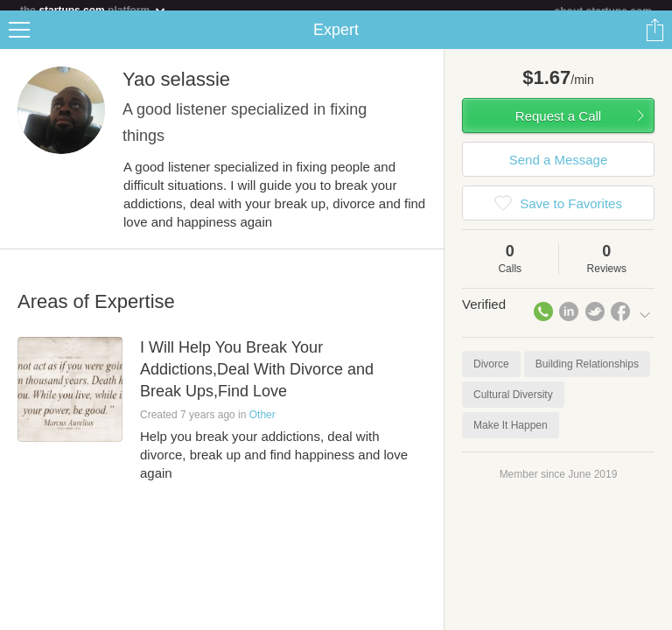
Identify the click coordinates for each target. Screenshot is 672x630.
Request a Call (558, 126)
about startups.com (603, 11)
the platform (94, 10)
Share (654, 40)
